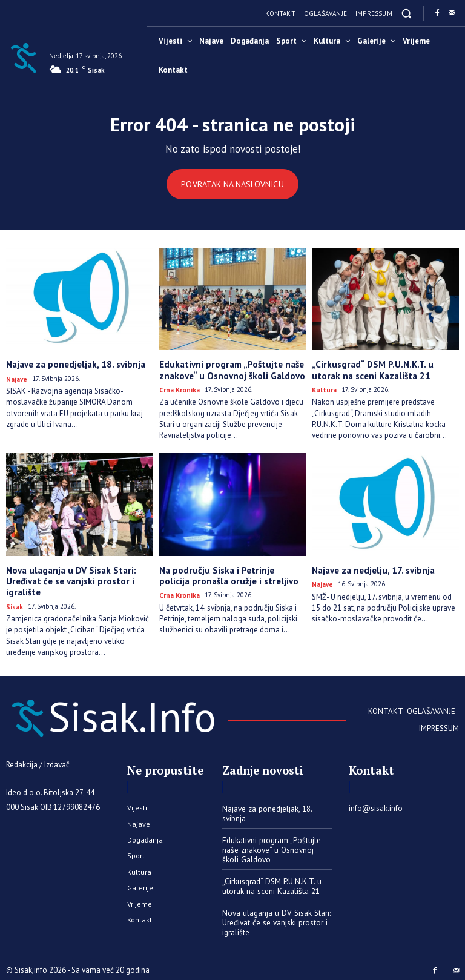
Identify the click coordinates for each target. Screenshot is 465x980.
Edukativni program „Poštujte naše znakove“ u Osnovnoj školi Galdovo (227, 370)
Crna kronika (178, 388)
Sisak (14, 602)
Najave (16, 378)
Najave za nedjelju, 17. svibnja (370, 568)
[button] (407, 13)
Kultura (323, 388)
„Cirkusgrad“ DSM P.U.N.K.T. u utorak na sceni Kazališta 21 (381, 370)
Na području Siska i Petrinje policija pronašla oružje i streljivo (229, 573)
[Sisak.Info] (23, 57)
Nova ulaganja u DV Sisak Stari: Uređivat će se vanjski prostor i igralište (67, 578)
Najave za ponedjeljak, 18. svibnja (72, 365)
